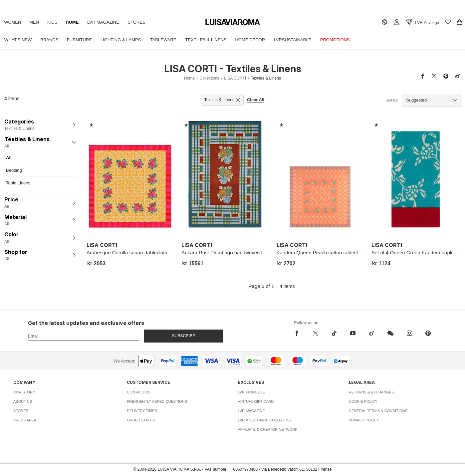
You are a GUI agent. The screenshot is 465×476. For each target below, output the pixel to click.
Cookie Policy (363, 401)
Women (13, 22)
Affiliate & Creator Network (268, 429)
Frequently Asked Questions (157, 401)
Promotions (350, 40)
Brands (52, 40)
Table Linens (18, 183)
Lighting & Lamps (127, 40)
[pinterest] (428, 333)
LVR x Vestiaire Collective (265, 420)
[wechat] (390, 333)
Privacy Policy (364, 420)
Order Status (141, 420)
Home (78, 22)
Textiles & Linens (216, 40)
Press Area (25, 420)
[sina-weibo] (371, 333)
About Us (23, 401)
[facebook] (299, 333)
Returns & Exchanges (371, 392)
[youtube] (353, 333)
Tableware (171, 40)
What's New (19, 40)
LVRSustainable (306, 40)
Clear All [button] (256, 100)
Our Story (24, 392)
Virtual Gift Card (256, 401)
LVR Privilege (252, 392)
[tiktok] (334, 333)
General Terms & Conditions (378, 411)
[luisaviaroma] (233, 22)
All (9, 158)
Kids (57, 22)
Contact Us (139, 392)
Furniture (84, 40)
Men (37, 22)
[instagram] (409, 333)
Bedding (14, 170)
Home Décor (262, 40)
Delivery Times (142, 411)
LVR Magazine (111, 22)
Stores (146, 22)
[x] (316, 333)
